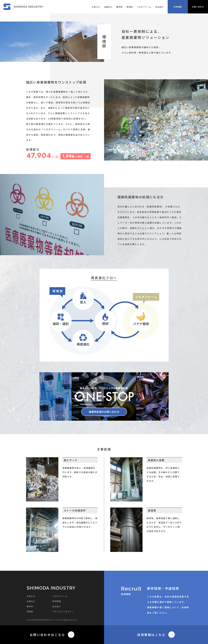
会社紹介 (159, 7)
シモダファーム (144, 7)
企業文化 (108, 7)
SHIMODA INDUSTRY (51, 588)
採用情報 (57, 601)
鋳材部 (119, 7)
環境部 (130, 7)
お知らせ (96, 7)
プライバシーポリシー (63, 611)
